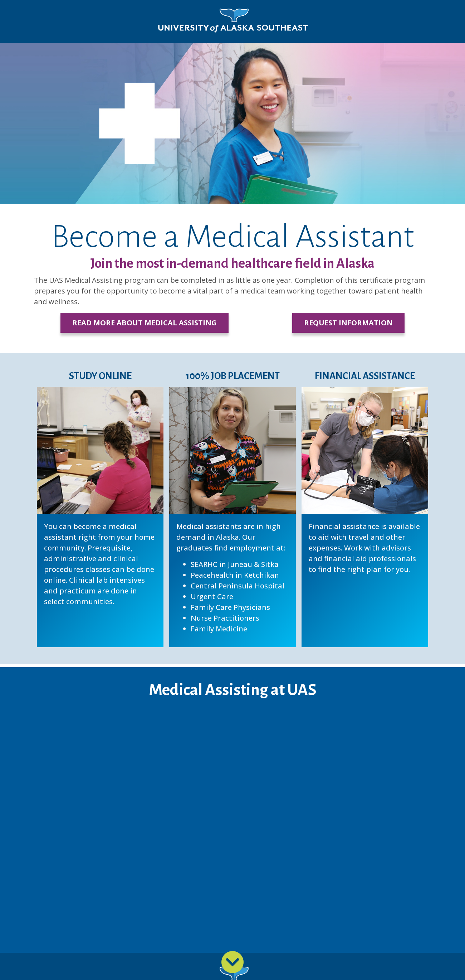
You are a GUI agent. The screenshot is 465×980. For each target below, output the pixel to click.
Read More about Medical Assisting (145, 323)
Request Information (348, 323)
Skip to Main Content (33, 7)
